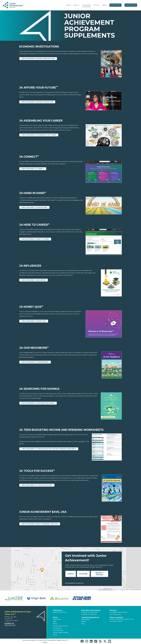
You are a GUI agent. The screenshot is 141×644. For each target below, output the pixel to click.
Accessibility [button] (52, 640)
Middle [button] (84, 622)
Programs (87, 5)
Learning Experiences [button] (90, 617)
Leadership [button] (57, 619)
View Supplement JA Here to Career (35, 239)
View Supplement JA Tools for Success (37, 485)
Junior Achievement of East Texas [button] (122, 619)
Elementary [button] (85, 619)
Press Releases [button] (58, 630)
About (76, 5)
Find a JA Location (116, 621)
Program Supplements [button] (90, 612)
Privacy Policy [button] (42, 640)
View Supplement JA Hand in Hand (34, 207)
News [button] (55, 635)
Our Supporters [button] (115, 614)
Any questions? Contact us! (74, 583)
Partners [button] (113, 610)
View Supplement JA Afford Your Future (37, 102)
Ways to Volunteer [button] (60, 612)
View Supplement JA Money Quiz (34, 321)
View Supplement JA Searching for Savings (38, 403)
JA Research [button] (57, 628)
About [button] (55, 617)
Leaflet (121, 590)
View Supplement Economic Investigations (38, 59)
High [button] (83, 624)
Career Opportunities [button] (61, 632)
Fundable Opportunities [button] (118, 612)
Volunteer (83, 574)
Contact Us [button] (9, 623)
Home (68, 5)
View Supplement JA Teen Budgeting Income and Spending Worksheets (49, 449)
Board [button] (55, 624)
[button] (79, 5)
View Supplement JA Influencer (34, 280)
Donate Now (116, 5)
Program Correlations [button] (89, 614)
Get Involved (131, 5)
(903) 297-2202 (10, 625)
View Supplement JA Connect (33, 169)
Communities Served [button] (60, 626)
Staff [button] (55, 622)
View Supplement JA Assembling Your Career (39, 135)
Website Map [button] (61, 640)
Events (96, 5)
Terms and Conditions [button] (29, 640)
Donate (71, 574)
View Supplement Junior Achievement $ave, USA (40, 524)
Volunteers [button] (57, 610)
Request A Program (99, 574)
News (104, 5)
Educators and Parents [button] (91, 610)
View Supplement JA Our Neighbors (35, 362)
